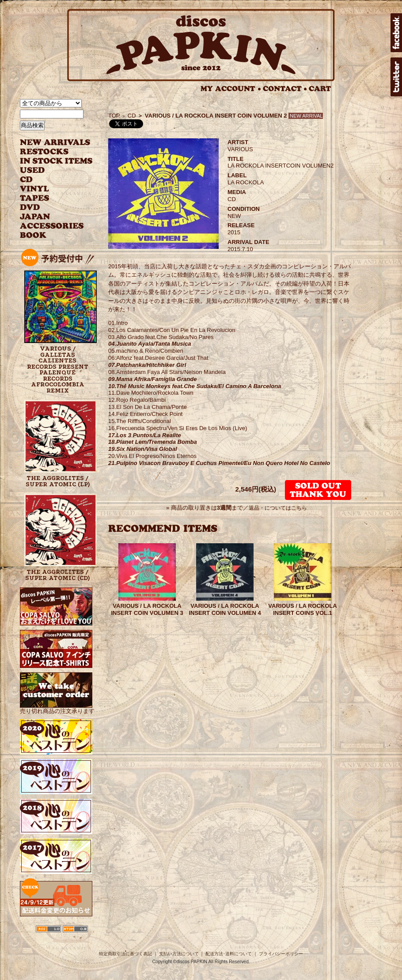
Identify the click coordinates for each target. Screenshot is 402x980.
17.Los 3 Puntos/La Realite (145, 435)
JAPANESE (50, 217)
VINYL (35, 189)
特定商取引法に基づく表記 (125, 954)
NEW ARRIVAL (55, 143)
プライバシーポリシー (281, 954)
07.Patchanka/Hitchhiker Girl (147, 365)
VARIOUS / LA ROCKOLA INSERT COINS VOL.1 (302, 609)
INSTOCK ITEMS (56, 161)
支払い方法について (179, 954)
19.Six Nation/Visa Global (143, 449)
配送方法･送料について (229, 954)
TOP (114, 116)
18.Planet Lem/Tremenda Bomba (153, 442)
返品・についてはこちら (278, 508)
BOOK (34, 235)
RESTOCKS (50, 152)
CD (27, 180)
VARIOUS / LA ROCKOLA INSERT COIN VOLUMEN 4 (225, 609)
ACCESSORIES (52, 226)
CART (320, 89)
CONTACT (285, 89)
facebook (396, 33)
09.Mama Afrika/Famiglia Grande (152, 379)
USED (50, 170)
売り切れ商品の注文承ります (57, 707)
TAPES (35, 198)
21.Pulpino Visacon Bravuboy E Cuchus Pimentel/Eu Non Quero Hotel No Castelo (219, 463)
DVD (30, 208)
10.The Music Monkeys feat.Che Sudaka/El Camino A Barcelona (195, 386)
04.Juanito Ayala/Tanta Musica (150, 344)
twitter (396, 77)
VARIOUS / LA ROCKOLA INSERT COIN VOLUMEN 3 (147, 609)
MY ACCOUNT (231, 89)
